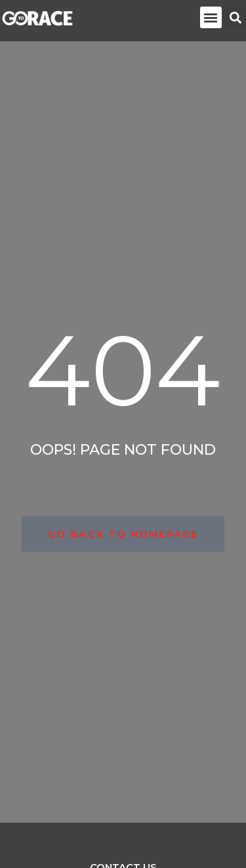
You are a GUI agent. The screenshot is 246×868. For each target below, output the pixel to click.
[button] (211, 17)
